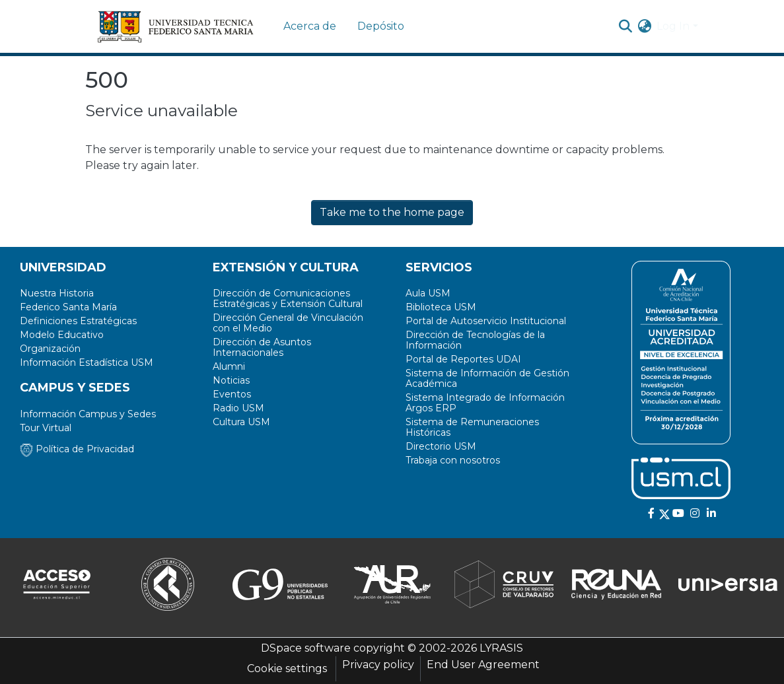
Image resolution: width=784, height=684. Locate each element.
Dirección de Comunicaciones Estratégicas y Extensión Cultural (288, 298)
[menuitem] (644, 26)
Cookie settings (287, 668)
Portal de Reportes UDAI (463, 359)
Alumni (229, 366)
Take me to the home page (392, 212)
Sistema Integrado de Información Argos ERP (485, 403)
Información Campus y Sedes (88, 414)
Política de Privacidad (77, 449)
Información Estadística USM (87, 362)
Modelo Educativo (62, 335)
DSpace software (306, 648)
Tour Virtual (46, 428)
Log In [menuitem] (673, 26)
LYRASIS (501, 648)
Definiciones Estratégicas (78, 321)
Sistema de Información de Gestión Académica (487, 378)
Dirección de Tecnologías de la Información (475, 340)
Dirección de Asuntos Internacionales (262, 347)
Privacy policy (378, 665)
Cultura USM (241, 422)
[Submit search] (625, 26)
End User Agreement (483, 665)
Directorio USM (441, 446)
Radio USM (238, 408)
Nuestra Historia (57, 293)
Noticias (231, 380)
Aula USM (428, 293)
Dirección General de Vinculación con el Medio (288, 323)
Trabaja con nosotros (453, 460)
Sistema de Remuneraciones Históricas (472, 427)
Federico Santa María (68, 307)
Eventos (232, 394)
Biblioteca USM (441, 307)
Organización (50, 349)
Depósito (381, 26)
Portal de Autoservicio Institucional (486, 321)
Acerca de (310, 26)
